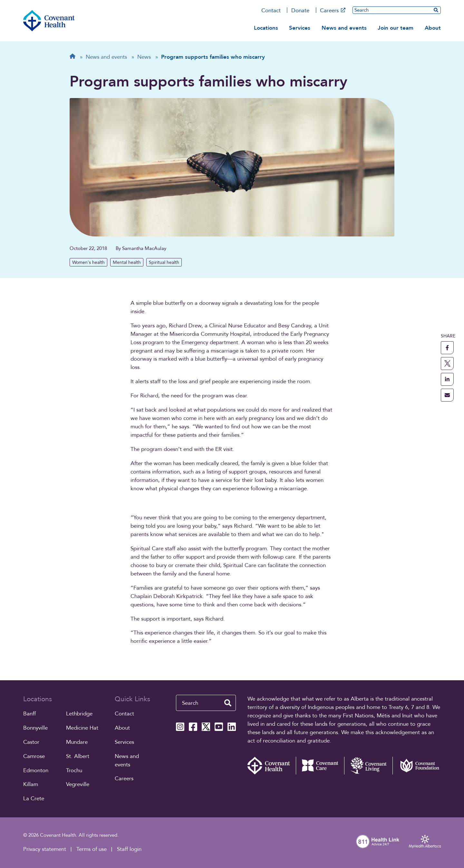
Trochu (74, 770)
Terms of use (92, 849)
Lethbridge (79, 714)
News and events (344, 28)
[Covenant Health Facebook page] (193, 727)
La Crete (34, 798)
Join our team (396, 28)
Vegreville (78, 784)
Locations (266, 28)
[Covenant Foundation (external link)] (417, 766)
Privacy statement (45, 849)
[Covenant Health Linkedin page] (232, 727)
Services (300, 28)
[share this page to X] (447, 364)
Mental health (127, 262)
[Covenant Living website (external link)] (368, 766)
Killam (31, 784)
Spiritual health (164, 262)
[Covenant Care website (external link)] (320, 766)
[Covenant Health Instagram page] (180, 727)
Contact (271, 10)
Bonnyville (35, 728)
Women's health (88, 262)
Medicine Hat (82, 728)
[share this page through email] (447, 395)
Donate (300, 10)
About (433, 28)
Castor (31, 742)
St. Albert (78, 756)
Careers (333, 10)
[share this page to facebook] (447, 348)
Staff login (129, 849)
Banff (29, 714)
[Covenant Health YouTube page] (219, 727)
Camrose (34, 756)
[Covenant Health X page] (206, 727)
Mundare (77, 742)
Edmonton (36, 770)
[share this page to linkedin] (447, 379)
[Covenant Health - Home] (272, 766)
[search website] (436, 10)
